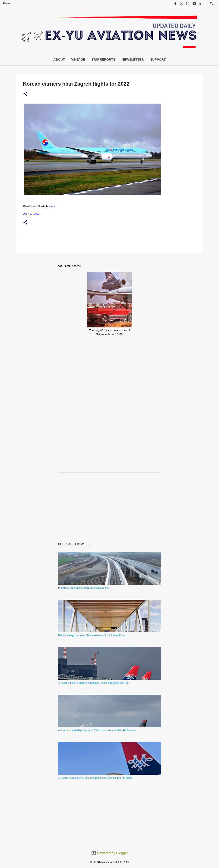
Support (158, 59)
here (52, 206)
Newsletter (133, 59)
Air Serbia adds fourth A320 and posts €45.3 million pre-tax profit (95, 778)
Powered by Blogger (110, 853)
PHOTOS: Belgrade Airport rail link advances (84, 588)
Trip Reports (103, 59)
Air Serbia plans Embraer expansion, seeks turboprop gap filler (94, 683)
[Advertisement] (109, 373)
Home (7, 3)
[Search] (212, 4)
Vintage (78, 59)
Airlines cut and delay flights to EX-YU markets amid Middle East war (97, 730)
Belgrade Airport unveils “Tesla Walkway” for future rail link (91, 635)
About (59, 59)
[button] (25, 94)
